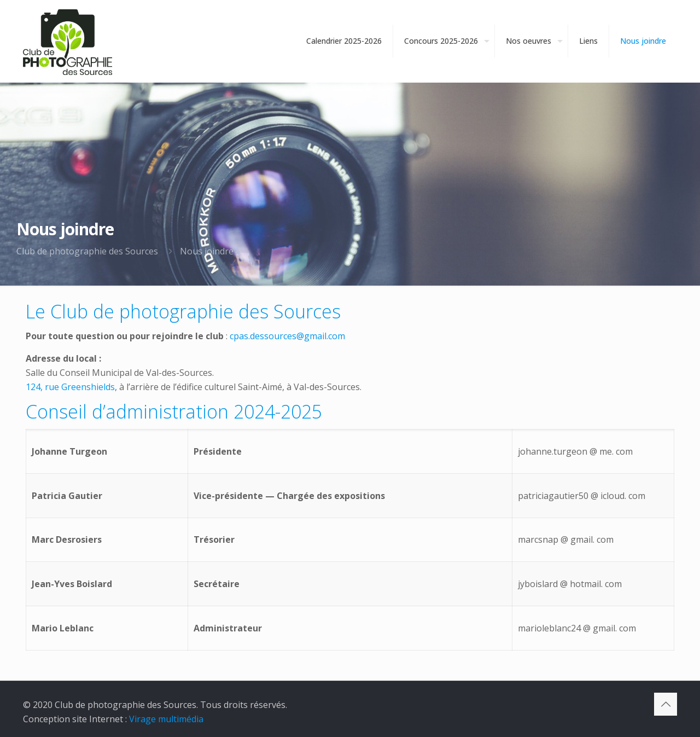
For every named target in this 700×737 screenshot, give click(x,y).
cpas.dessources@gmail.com (287, 336)
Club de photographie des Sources (87, 251)
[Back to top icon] (666, 704)
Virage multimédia (166, 719)
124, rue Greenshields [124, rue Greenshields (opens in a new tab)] (70, 387)
